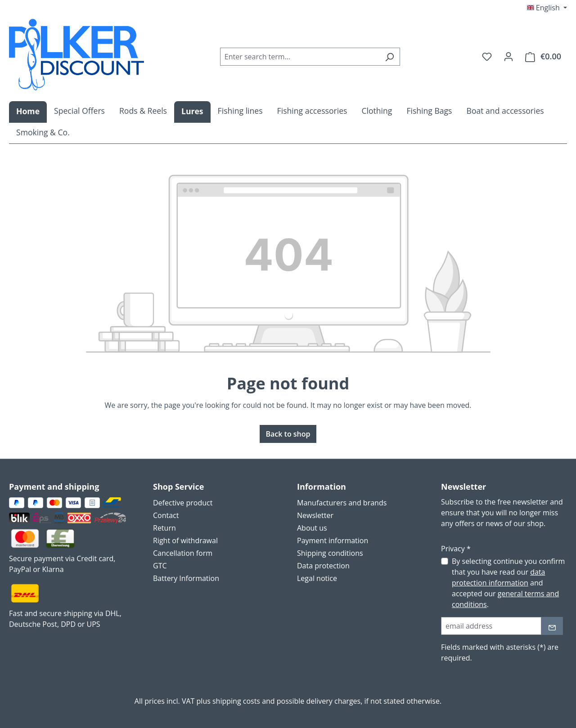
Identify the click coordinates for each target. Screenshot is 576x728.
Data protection (323, 566)
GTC (160, 566)
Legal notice (317, 578)
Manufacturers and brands (342, 503)
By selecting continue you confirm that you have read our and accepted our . (508, 583)
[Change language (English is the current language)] (547, 8)
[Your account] (508, 56)
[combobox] (300, 57)
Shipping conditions (330, 553)
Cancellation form (183, 553)
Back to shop (288, 434)
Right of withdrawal (185, 540)
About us (312, 528)
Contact (166, 515)
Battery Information (186, 578)
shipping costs (236, 701)
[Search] (389, 57)
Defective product (183, 503)
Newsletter (315, 515)
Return (164, 528)
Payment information (333, 540)
